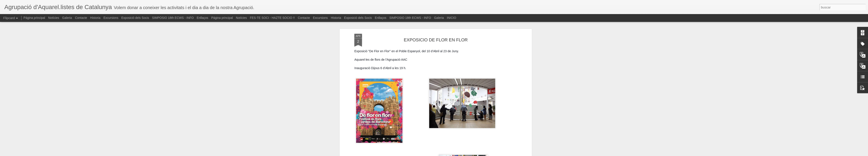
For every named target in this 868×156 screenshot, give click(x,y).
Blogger (451, 154)
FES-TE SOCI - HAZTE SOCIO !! (272, 18)
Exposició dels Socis (135, 18)
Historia (95, 18)
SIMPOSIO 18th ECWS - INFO (173, 18)
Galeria (67, 18)
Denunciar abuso (465, 154)
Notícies (54, 18)
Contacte (81, 18)
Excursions (111, 18)
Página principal (34, 18)
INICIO (451, 18)
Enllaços (203, 18)
